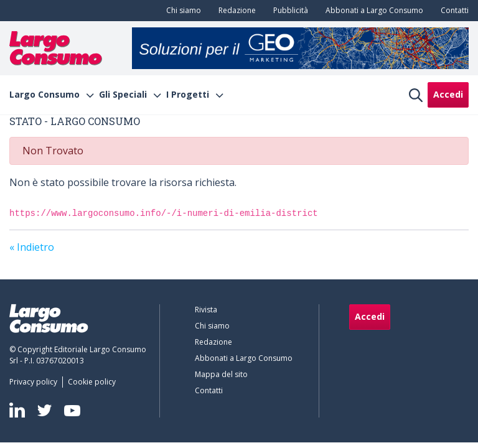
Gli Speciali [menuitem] (123, 95)
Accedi (448, 94)
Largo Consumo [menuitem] (45, 95)
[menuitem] (181, 11)
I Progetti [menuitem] (188, 95)
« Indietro (32, 247)
